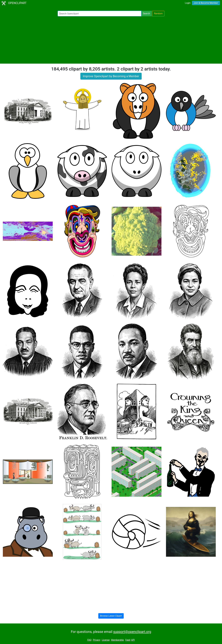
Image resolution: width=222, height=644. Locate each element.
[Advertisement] (111, 40)
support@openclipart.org (132, 632)
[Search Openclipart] (99, 14)
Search (146, 13)
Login (188, 3)
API (133, 640)
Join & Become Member (206, 3)
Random (158, 13)
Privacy (97, 640)
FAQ (89, 640)
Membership (117, 640)
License (106, 640)
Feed (128, 640)
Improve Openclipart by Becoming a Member (111, 76)
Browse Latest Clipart (111, 616)
